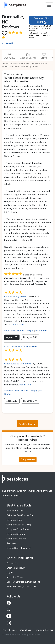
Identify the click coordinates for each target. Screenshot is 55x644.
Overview (10, 56)
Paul (7, 330)
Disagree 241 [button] (30, 337)
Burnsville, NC (18, 330)
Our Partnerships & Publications (23, 582)
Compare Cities (14, 520)
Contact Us (12, 563)
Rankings (11, 543)
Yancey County (9, 66)
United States (8, 64)
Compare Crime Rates (18, 529)
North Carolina (23, 64)
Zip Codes (33, 66)
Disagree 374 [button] (30, 401)
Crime (44, 56)
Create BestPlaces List (19, 548)
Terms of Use (25, 630)
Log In (10, 573)
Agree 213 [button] (12, 401)
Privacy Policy (8, 630)
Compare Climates (16, 539)
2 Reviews (7, 43)
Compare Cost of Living (19, 525)
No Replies (41, 330)
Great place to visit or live (18, 364)
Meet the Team (15, 577)
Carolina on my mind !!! (15, 297)
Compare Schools (16, 534)
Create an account (16, 568)
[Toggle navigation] (49, 5)
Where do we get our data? (21, 587)
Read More (19, 325)
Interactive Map (15, 511)
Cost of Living (28, 56)
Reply (30, 330)
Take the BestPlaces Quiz (20, 515)
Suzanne (9, 391)
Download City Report (41, 20)
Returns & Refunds (44, 630)
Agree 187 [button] (12, 337)
